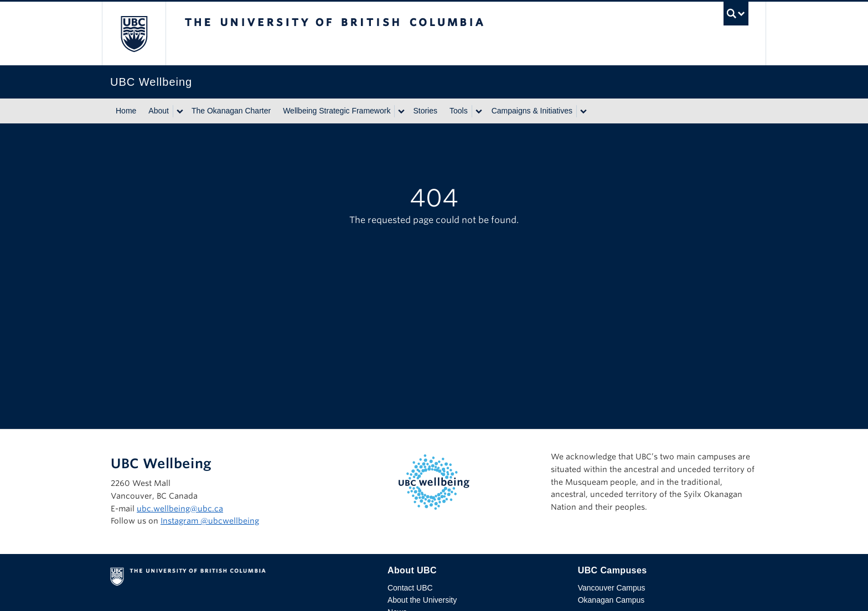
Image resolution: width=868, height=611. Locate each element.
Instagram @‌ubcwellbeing (210, 521)
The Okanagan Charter (231, 111)
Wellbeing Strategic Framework (337, 111)
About (159, 111)
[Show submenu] (179, 111)
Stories (425, 111)
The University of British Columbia (134, 33)
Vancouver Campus (612, 588)
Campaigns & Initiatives (532, 111)
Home (126, 111)
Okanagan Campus (611, 600)
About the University (422, 600)
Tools (459, 111)
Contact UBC (410, 588)
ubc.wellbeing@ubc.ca (180, 509)
